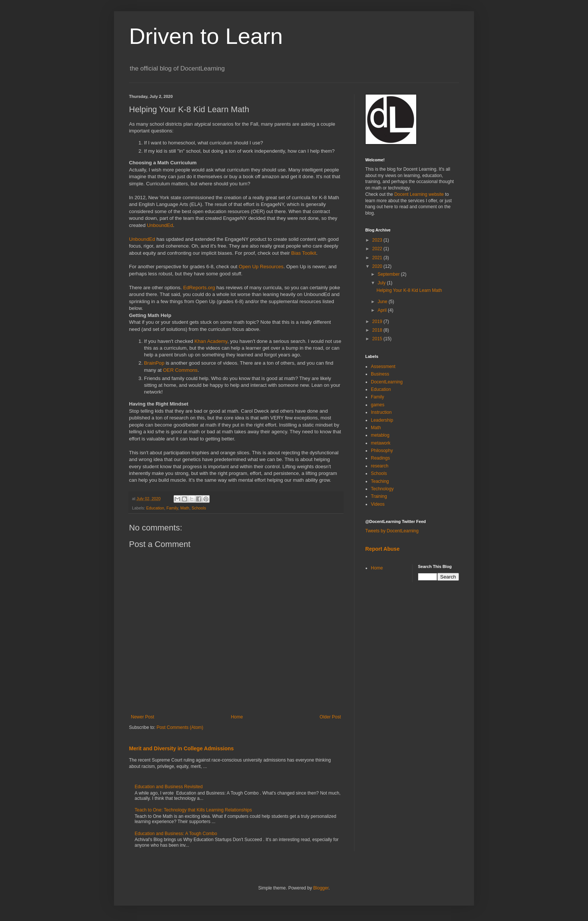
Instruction (381, 412)
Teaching (380, 481)
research (380, 466)
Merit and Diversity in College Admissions (181, 748)
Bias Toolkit (304, 253)
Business (380, 374)
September (389, 274)
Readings (380, 458)
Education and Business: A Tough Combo (176, 834)
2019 (378, 322)
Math (185, 508)
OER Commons (180, 370)
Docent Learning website (419, 194)
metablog (380, 435)
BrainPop (155, 363)
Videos (378, 504)
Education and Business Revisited (169, 787)
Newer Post (142, 717)
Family (172, 508)
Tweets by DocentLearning (392, 531)
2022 (378, 249)
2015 (378, 339)
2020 (378, 266)
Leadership (382, 420)
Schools (199, 508)
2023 (378, 240)
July (382, 283)
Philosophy (382, 451)
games (378, 405)
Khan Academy (211, 341)
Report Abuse (382, 549)
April (383, 310)
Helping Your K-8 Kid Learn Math (409, 290)
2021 (378, 258)
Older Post (330, 717)
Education (155, 508)
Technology (382, 489)
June (383, 302)
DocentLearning (387, 382)
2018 (378, 330)
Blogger (321, 888)
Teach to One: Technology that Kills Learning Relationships (193, 810)
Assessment (383, 367)
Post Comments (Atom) (180, 727)
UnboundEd (160, 225)
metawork (381, 443)
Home (237, 717)
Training (379, 496)
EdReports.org (199, 288)
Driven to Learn (206, 36)
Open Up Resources (261, 267)
